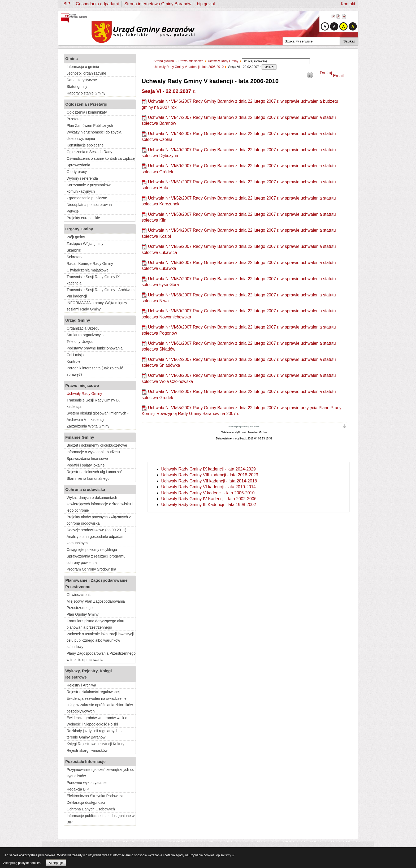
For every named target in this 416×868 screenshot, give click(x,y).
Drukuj (326, 73)
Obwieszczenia (79, 595)
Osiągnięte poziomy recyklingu (92, 550)
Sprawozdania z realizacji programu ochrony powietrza (96, 559)
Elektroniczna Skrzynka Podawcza (95, 796)
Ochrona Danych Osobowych (91, 809)
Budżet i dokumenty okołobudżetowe (97, 445)
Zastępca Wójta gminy (85, 244)
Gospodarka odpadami (97, 4)
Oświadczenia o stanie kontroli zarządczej (101, 158)
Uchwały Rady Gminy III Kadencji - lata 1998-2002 (209, 505)
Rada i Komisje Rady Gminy (90, 264)
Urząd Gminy (78, 320)
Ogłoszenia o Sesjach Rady (89, 152)
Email (338, 76)
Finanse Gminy (80, 437)
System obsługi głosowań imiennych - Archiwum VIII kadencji (97, 416)
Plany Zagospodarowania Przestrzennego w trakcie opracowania (101, 657)
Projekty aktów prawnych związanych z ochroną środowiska (99, 520)
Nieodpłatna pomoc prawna (89, 205)
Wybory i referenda (82, 178)
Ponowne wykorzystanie (86, 783)
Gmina (71, 59)
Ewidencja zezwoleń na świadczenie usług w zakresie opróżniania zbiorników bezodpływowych (100, 705)
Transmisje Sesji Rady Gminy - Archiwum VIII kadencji (101, 293)
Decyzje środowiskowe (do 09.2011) (96, 530)
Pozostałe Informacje (85, 761)
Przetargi (74, 119)
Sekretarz (75, 257)
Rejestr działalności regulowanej (93, 692)
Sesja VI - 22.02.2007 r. (169, 91)
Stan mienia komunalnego (88, 478)
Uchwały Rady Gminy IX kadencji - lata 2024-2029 (208, 469)
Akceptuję (56, 863)
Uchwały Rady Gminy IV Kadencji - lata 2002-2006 (209, 499)
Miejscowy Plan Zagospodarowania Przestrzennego (96, 604)
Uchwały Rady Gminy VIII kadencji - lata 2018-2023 (210, 475)
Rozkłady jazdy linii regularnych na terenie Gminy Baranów (95, 734)
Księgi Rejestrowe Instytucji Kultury (96, 744)
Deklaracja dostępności (86, 802)
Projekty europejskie (83, 218)
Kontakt (348, 4)
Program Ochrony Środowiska (91, 569)
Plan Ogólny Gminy (83, 614)
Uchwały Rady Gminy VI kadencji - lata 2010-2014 (208, 487)
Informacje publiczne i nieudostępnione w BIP (101, 819)
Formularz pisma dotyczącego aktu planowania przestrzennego (95, 624)
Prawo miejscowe (82, 385)
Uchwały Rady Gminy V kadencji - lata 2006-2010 (208, 493)
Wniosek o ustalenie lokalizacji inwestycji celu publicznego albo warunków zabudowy (100, 640)
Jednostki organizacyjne (86, 73)
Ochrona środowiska (85, 489)
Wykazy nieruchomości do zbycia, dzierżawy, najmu (94, 135)
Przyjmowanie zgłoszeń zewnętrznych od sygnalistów (100, 773)
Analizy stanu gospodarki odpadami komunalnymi (96, 540)
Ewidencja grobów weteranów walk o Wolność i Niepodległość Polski (97, 721)
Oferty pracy (77, 172)
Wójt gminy (76, 237)
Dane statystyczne (82, 80)
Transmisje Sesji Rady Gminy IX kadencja (93, 280)
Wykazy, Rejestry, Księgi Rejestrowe (89, 674)
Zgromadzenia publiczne (87, 198)
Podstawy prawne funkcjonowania (95, 348)
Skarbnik (74, 250)
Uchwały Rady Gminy (84, 394)
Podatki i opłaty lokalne (86, 465)
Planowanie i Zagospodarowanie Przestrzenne (96, 583)
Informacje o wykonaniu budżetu (93, 452)
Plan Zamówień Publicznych (90, 126)
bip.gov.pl (206, 4)
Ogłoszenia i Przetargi (86, 104)
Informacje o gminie (83, 67)
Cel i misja (75, 355)
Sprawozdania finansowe (87, 459)
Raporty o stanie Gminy (86, 93)
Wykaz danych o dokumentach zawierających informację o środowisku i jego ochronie (100, 504)
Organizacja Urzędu (83, 328)
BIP (67, 4)
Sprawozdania (78, 165)
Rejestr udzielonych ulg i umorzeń (94, 472)
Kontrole (73, 361)
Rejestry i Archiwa (81, 685)
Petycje (73, 211)
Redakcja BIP (78, 789)
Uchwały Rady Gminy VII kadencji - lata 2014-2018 (209, 481)
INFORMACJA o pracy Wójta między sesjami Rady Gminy (97, 306)
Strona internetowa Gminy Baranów (158, 4)
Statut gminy (77, 87)
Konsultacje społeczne (85, 145)
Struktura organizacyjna (86, 335)
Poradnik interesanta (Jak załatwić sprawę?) (95, 371)
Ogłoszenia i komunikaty (87, 112)
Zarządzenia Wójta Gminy (88, 426)
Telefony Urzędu (80, 342)
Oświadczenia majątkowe (88, 270)
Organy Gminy (79, 229)
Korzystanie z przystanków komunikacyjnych (89, 188)
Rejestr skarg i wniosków (87, 750)
